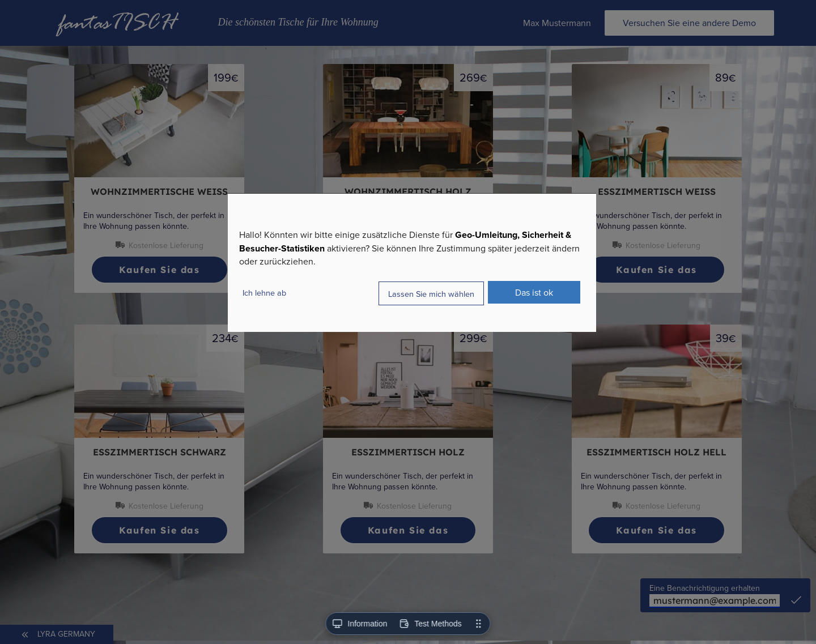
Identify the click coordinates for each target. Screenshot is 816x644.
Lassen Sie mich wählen (431, 293)
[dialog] (412, 263)
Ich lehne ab (264, 293)
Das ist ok (534, 292)
